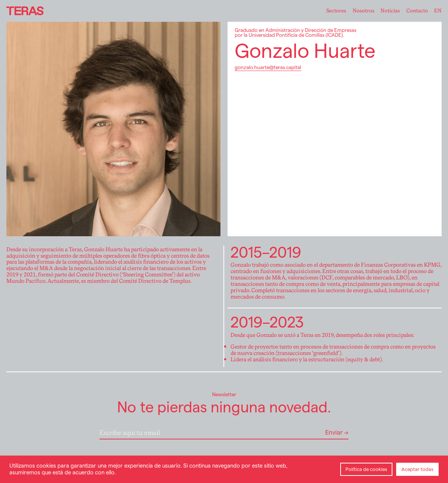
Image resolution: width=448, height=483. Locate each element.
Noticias (390, 11)
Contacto (417, 11)
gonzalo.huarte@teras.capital (268, 68)
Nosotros (364, 11)
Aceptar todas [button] (417, 469)
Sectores (336, 11)
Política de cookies (366, 469)
